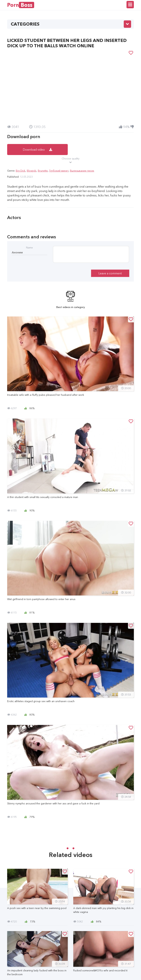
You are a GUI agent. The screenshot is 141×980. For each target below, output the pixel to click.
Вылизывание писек (82, 171)
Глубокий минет (59, 171)
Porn (21, 5)
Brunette (43, 171)
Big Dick (21, 171)
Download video (37, 150)
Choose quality (70, 161)
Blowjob (32, 171)
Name (29, 248)
